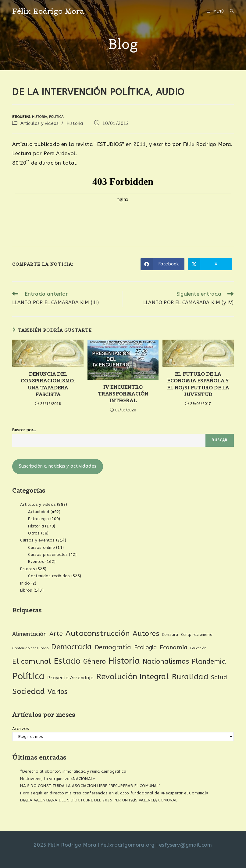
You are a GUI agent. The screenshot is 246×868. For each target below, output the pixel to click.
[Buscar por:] (230, 11)
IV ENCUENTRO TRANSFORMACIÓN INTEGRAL (123, 394)
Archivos (21, 729)
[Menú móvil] (216, 11)
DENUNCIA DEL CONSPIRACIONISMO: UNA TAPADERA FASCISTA (48, 384)
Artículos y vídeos (40, 124)
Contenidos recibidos (49, 576)
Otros (34, 533)
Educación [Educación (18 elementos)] (198, 648)
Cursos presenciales (48, 554)
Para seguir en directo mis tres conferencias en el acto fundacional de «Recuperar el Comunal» (114, 793)
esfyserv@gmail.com (186, 845)
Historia (40, 117)
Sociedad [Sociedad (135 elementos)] (29, 691)
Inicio (25, 583)
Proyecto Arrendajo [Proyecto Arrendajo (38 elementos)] (70, 678)
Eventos (36, 562)
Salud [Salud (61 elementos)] (219, 677)
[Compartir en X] (210, 264)
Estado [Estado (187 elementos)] (67, 661)
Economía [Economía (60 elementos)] (174, 647)
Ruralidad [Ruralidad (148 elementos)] (190, 677)
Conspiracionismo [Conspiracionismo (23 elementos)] (197, 635)
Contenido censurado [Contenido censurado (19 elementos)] (30, 648)
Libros (26, 590)
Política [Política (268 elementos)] (28, 676)
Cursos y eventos (37, 540)
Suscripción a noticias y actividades (58, 466)
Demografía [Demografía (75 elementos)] (113, 647)
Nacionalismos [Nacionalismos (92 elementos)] (166, 662)
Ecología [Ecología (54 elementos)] (146, 647)
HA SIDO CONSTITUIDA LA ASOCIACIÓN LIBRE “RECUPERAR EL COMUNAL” (90, 786)
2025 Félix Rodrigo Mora (65, 845)
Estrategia (38, 519)
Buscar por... (24, 430)
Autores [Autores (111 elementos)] (146, 634)
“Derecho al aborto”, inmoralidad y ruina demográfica (73, 771)
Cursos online (41, 547)
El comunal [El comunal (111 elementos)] (32, 661)
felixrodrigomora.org (128, 845)
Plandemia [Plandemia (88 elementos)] (209, 662)
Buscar (219, 440)
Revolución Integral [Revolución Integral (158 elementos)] (133, 677)
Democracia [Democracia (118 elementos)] (71, 647)
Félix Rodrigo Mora (48, 11)
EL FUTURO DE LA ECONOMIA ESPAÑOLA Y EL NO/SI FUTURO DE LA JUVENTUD (198, 384)
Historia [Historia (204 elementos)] (124, 661)
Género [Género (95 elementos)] (94, 662)
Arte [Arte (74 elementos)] (56, 634)
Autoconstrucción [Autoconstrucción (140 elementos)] (98, 633)
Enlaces (27, 569)
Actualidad (39, 512)
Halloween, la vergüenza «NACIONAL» (57, 779)
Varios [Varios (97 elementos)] (57, 692)
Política (56, 117)
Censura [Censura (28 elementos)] (170, 635)
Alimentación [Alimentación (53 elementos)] (29, 634)
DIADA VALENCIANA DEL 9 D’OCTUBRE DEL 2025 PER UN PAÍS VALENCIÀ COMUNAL (99, 800)
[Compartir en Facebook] (162, 264)
